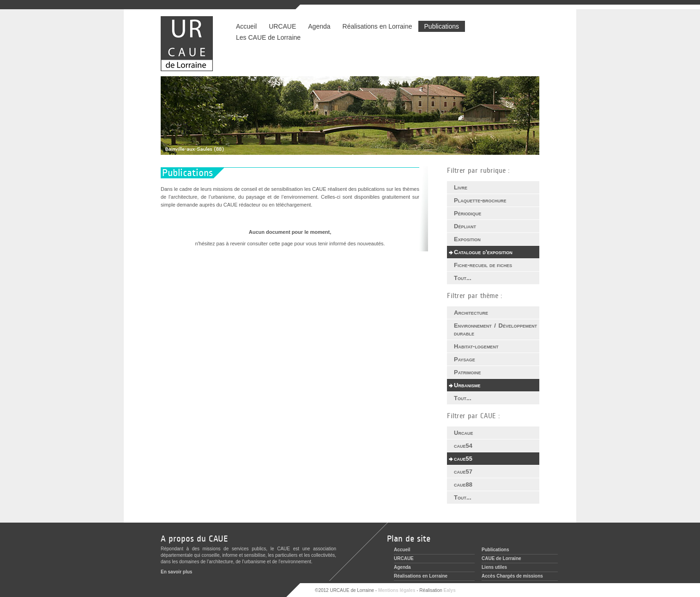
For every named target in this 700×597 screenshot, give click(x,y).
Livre (461, 187)
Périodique (468, 213)
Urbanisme (467, 385)
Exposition (467, 239)
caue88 (463, 484)
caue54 (463, 446)
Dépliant (465, 226)
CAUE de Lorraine (501, 558)
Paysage (465, 359)
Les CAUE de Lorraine (268, 37)
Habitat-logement (476, 346)
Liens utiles (494, 567)
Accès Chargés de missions (512, 576)
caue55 (463, 459)
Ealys (450, 590)
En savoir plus (176, 572)
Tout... (463, 278)
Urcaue (463, 433)
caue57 (463, 472)
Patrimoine (468, 372)
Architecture (471, 313)
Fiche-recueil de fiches (483, 265)
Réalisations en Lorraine (377, 26)
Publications (442, 26)
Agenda (319, 26)
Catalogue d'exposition (483, 252)
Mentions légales (397, 590)
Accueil (246, 26)
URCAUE (282, 26)
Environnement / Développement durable (495, 329)
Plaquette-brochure (480, 200)
